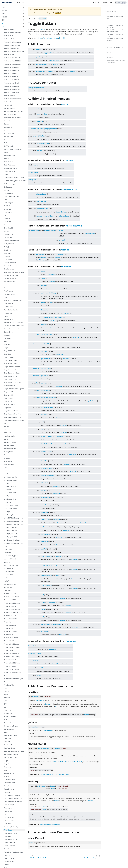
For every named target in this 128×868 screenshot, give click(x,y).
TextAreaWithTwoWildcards (13, 798)
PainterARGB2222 (10, 600)
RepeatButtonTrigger (11, 726)
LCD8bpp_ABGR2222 (11, 527)
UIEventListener (9, 862)
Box (5, 140)
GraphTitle (7, 408)
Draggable (7, 253)
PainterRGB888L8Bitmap (12, 657)
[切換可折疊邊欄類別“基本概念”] (23, 11)
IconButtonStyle (9, 436)
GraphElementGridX (11, 376)
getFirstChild (46, 344)
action (61, 230)
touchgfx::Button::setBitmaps (50, 824)
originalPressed (39, 88)
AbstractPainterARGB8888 (13, 64)
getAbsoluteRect (47, 334)
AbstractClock (8, 36)
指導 (3, 20)
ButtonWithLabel (10, 165)
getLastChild (41, 254)
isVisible (44, 490)
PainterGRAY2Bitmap (11, 631)
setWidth (44, 549)
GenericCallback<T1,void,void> (14, 326)
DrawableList (8, 260)
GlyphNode (8, 338)
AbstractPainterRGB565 (12, 86)
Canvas (6, 190)
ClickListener (8, 212)
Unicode (7, 865)
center (43, 271)
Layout (6, 468)
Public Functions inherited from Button (115, 17)
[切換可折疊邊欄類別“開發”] (23, 14)
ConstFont (7, 222)
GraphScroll (8, 401)
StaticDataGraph (9, 783)
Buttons (6, 159)
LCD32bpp (7, 502)
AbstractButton (9, 29)
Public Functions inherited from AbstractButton (115, 26)
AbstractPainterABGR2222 (13, 58)
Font (5, 297)
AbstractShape (9, 102)
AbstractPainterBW (10, 74)
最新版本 (58, 13)
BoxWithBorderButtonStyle (13, 149)
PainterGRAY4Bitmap (11, 638)
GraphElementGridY (11, 379)
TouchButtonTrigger (11, 839)
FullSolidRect (8, 313)
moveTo (44, 505)
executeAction (41, 201)
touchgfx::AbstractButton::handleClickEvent (54, 774)
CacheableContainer (11, 168)
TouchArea (7, 836)
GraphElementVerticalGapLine (14, 389)
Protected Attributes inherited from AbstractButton (115, 31)
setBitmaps (40, 72)
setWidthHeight (47, 556)
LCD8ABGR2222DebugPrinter (14, 518)
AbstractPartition (10, 96)
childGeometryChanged (49, 293)
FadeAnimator (9, 291)
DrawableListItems (10, 263)
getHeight (45, 351)
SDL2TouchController (11, 754)
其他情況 (5, 17)
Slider (6, 770)
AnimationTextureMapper (12, 118)
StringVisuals (8, 786)
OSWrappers (8, 590)
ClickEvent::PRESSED (59, 762)
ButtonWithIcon (9, 162)
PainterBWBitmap (10, 625)
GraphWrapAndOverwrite (12, 417)
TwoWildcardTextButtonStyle (13, 852)
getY (43, 429)
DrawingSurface (9, 269)
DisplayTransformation (11, 241)
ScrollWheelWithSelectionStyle (14, 751)
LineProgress (8, 549)
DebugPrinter (8, 234)
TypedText (7, 855)
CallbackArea (8, 187)
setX (43, 595)
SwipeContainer (9, 789)
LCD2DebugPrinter (10, 499)
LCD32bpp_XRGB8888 (11, 505)
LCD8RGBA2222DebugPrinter (14, 543)
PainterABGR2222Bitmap (12, 597)
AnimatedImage (9, 108)
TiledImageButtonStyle (12, 827)
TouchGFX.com (108, 3)
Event (6, 288)
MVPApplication (9, 575)
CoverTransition (9, 228)
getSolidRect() (93, 401)
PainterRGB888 (9, 650)
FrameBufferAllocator (11, 310)
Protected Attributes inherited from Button (115, 22)
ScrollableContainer (10, 735)
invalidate (45, 461)
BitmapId (61, 317)
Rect (5, 720)
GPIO (6, 341)
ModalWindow (9, 568)
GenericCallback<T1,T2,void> (13, 323)
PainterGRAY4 (8, 635)
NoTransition (8, 587)
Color (6, 215)
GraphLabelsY (8, 398)
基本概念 (5, 11)
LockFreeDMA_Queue (11, 556)
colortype (7, 219)
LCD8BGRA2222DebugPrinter (14, 524)
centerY (44, 286)
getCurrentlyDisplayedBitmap (47, 129)
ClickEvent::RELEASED (75, 762)
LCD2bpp (7, 496)
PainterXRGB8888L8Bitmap (13, 672)
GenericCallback (9, 319)
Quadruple (7, 710)
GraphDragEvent (9, 357)
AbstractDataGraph (10, 39)
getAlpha (40, 121)
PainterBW (7, 622)
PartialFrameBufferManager (13, 679)
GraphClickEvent (9, 351)
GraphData (7, 354)
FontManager (8, 304)
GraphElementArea (10, 360)
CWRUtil (7, 231)
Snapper (7, 776)
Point (6, 688)
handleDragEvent (47, 437)
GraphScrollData (9, 404)
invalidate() (65, 819)
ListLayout (7, 553)
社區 (99, 3)
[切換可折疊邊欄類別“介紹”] (23, 7)
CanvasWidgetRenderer (12, 196)
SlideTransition (9, 773)
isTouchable (45, 483)
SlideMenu (7, 767)
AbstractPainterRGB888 (12, 89)
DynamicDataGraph (10, 278)
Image (6, 439)
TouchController (9, 846)
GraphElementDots (10, 370)
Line (5, 546)
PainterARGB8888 (10, 606)
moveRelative (46, 498)
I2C (5, 430)
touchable (40, 668)
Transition (7, 849)
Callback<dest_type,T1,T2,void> (14, 178)
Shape (6, 761)
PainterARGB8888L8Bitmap (13, 613)
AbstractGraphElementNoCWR (14, 51)
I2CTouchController (10, 433)
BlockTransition (9, 133)
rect (38, 660)
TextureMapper (9, 817)
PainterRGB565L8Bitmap (12, 647)
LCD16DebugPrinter (11, 480)
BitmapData (8, 127)
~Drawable (45, 632)
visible (39, 675)
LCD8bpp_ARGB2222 (11, 531)
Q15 (5, 704)
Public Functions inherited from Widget (115, 35)
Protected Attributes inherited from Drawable (115, 44)
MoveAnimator (9, 572)
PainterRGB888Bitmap (11, 653)
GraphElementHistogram (12, 382)
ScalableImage (9, 729)
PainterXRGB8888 (10, 666)
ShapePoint (8, 764)
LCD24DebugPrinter (11, 493)
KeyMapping (8, 461)
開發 (3, 14)
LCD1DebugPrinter (10, 486)
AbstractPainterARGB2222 (13, 61)
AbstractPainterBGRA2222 (13, 67)
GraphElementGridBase (12, 373)
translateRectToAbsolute (50, 624)
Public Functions (110, 9)
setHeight (45, 512)
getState (39, 57)
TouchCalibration (10, 843)
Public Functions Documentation (114, 47)
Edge (6, 285)
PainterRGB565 (9, 641)
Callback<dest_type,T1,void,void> (15, 181)
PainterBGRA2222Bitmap (12, 619)
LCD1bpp (7, 483)
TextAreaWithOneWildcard (13, 795)
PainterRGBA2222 (10, 660)
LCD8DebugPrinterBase (12, 540)
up (35, 180)
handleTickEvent (47, 451)
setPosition (45, 520)
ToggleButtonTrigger (11, 833)
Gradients (7, 345)
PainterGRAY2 (8, 628)
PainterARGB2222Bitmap (12, 603)
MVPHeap (7, 578)
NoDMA (6, 581)
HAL (5, 423)
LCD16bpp (7, 474)
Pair (5, 676)
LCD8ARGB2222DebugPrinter (14, 521)
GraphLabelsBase (10, 392)
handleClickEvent (42, 64)
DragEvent (7, 250)
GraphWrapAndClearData (12, 414)
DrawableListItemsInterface (13, 266)
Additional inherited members (113, 14)
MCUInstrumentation (11, 565)
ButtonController (10, 155)
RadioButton (8, 713)
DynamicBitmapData (11, 275)
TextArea (7, 792)
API (3, 23)
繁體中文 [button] (20, 3)
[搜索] (121, 3)
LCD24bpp (7, 490)
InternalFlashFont (10, 449)
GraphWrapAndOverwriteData (14, 420)
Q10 (5, 701)
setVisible (44, 542)
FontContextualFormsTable (13, 300)
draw (38, 114)
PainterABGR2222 (10, 594)
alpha (36, 165)
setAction (40, 216)
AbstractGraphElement (11, 48)
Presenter (7, 698)
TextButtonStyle (9, 805)
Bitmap (6, 124)
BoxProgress (8, 143)
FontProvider (8, 307)
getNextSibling (46, 368)
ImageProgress (9, 445)
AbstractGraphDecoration (12, 45)
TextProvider (8, 811)
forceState (40, 49)
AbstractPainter (9, 55)
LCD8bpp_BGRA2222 (11, 534)
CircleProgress (9, 203)
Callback (7, 174)
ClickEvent (7, 209)
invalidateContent (43, 143)
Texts (6, 814)
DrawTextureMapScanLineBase (14, 272)
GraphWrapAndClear (11, 411)
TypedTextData (9, 858)
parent (39, 653)
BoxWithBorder (9, 146)
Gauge (6, 316)
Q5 (5, 707)
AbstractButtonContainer (12, 33)
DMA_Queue (8, 247)
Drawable (7, 256)
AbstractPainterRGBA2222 (13, 92)
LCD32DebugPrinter (11, 509)
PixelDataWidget (9, 685)
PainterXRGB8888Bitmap (12, 669)
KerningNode (8, 452)
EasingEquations (9, 282)
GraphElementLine (10, 386)
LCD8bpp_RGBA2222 (11, 537)
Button (6, 152)
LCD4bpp (7, 512)
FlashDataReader (10, 294)
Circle (6, 200)
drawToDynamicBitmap (49, 317)
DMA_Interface (9, 244)
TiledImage (8, 824)
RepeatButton (8, 723)
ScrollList (7, 742)
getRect (44, 383)
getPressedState (42, 209)
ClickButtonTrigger (10, 206)
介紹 (3, 7)
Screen (6, 732)
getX (43, 422)
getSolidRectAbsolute (48, 398)
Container (7, 225)
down (36, 172)
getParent (45, 376)
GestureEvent (8, 332)
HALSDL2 (7, 427)
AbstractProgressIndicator (13, 99)
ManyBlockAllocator (11, 559)
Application (8, 121)
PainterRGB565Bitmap (11, 644)
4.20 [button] (93, 3)
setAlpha (40, 151)
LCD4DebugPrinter (10, 515)
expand (44, 325)
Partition (7, 682)
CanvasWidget (9, 193)
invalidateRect (46, 476)
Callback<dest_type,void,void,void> (15, 184)
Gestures (7, 335)
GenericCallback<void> (11, 329)
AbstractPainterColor (11, 77)
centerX (44, 278)
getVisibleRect (46, 407)
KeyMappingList (9, 464)
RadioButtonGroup (10, 717)
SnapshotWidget (9, 780)
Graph (6, 348)
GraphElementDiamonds (12, 367)
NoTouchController (10, 584)
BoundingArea (9, 137)
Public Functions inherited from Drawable (115, 39)
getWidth (44, 415)
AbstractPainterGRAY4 (11, 83)
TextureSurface (9, 821)
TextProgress (8, 808)
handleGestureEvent (48, 444)
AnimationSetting (10, 115)
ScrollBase (7, 739)
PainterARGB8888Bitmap (12, 609)
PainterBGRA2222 (10, 616)
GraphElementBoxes (11, 364)
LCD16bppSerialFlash (11, 477)
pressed (62, 240)
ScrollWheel (8, 745)
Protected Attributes (111, 11)
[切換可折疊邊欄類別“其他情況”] (23, 17)
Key (5, 455)
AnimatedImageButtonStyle (13, 111)
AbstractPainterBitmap (11, 70)
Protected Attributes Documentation (115, 60)
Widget (56, 38)
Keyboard (7, 458)
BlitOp (6, 130)
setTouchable (46, 534)
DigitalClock (8, 237)
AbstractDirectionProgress (13, 42)
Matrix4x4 (7, 562)
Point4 (6, 694)
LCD (5, 471)
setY (43, 617)
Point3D (7, 691)
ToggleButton (8, 830)
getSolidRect (41, 136)
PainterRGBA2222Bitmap (12, 663)
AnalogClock (8, 105)
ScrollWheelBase (9, 748)
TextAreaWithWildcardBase (13, 802)
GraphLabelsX (8, 395)
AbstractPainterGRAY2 (11, 80)
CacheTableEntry (9, 171)
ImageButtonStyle (10, 442)
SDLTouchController (10, 758)
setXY (43, 602)
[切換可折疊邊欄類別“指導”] (23, 20)
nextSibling (40, 646)
